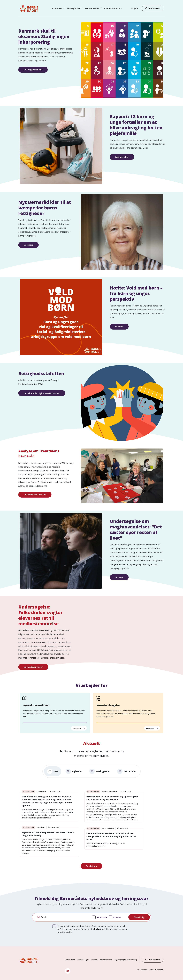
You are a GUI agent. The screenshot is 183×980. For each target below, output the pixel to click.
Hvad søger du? (152, 960)
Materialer (127, 771)
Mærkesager (83, 960)
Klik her (97, 929)
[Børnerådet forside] (31, 8)
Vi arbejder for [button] (74, 8)
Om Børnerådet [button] (92, 8)
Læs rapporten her (33, 70)
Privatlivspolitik (157, 970)
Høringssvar (100, 771)
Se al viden (91, 866)
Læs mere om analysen (35, 495)
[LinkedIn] (68, 971)
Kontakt (94, 960)
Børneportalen (106, 960)
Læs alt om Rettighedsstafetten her (42, 393)
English (135, 8)
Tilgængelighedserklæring (125, 960)
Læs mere (28, 245)
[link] (50, 806)
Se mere (119, 327)
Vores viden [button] (57, 8)
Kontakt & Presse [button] (112, 8)
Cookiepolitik (143, 970)
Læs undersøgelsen (33, 667)
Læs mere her (122, 157)
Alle (53, 771)
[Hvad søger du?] (152, 8)
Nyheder (74, 771)
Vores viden (70, 960)
